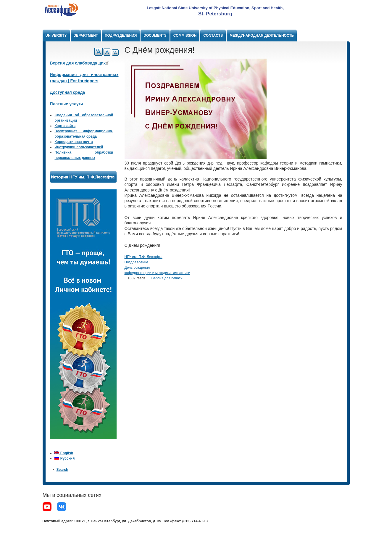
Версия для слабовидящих (80, 63)
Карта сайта (65, 126)
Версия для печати (167, 278)
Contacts (213, 36)
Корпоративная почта (74, 142)
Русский (64, 458)
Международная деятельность (262, 36)
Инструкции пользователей (79, 147)
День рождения (137, 268)
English (64, 453)
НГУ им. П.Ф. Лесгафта (143, 257)
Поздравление (137, 262)
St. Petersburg (215, 14)
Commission (185, 36)
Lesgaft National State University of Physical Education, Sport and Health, (215, 8)
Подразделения (121, 36)
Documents (155, 36)
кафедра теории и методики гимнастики (157, 273)
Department (86, 36)
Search (62, 470)
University (56, 36)
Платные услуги (67, 104)
